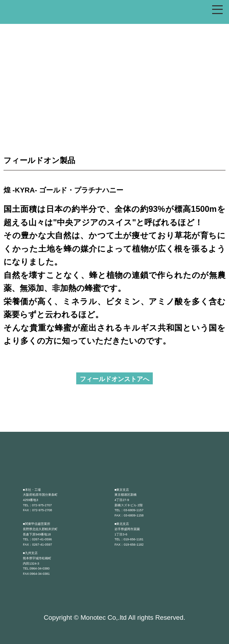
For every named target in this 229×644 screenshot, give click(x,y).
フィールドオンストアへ (115, 379)
